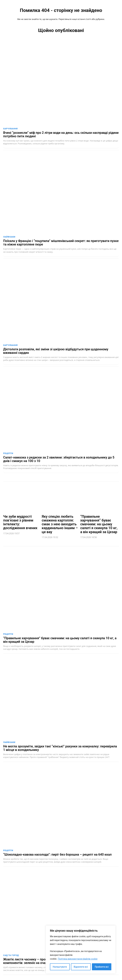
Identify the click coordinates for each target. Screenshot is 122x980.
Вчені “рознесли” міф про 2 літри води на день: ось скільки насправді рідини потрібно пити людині (61, 134)
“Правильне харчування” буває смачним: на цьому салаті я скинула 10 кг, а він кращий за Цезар (99, 524)
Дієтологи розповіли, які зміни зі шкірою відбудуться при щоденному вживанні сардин (56, 351)
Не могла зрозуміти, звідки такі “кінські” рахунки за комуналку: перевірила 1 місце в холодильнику (60, 748)
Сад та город (11, 955)
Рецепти (8, 453)
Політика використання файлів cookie (78, 959)
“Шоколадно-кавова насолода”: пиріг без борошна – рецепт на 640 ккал (57, 854)
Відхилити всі (81, 967)
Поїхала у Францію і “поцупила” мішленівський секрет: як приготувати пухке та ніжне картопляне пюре (61, 243)
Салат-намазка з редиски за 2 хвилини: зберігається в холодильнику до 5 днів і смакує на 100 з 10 (59, 459)
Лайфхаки (9, 237)
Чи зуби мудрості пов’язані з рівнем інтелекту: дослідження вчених (20, 522)
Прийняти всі (102, 967)
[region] (81, 950)
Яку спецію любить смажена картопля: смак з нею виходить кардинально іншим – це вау (60, 524)
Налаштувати (60, 967)
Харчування (10, 129)
